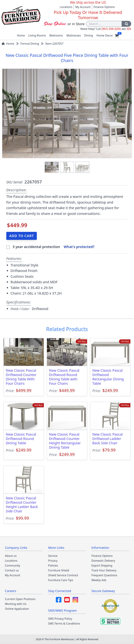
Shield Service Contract (63, 575)
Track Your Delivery (104, 570)
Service (53, 556)
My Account (83, 7)
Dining (89, 35)
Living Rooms (37, 35)
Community (13, 565)
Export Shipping (102, 565)
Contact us (12, 570)
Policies (53, 565)
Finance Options (104, 7)
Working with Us (16, 604)
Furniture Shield (59, 570)
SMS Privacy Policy (60, 619)
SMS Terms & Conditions (64, 624)
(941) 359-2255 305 (116, 29)
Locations (66, 7)
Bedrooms (56, 35)
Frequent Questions (104, 575)
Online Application (17, 609)
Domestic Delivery (103, 561)
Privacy (53, 561)
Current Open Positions (20, 599)
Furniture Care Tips (61, 580)
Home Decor (105, 35)
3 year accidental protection (37, 247)
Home (21, 35)
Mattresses (74, 35)
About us (11, 556)
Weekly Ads (99, 580)
